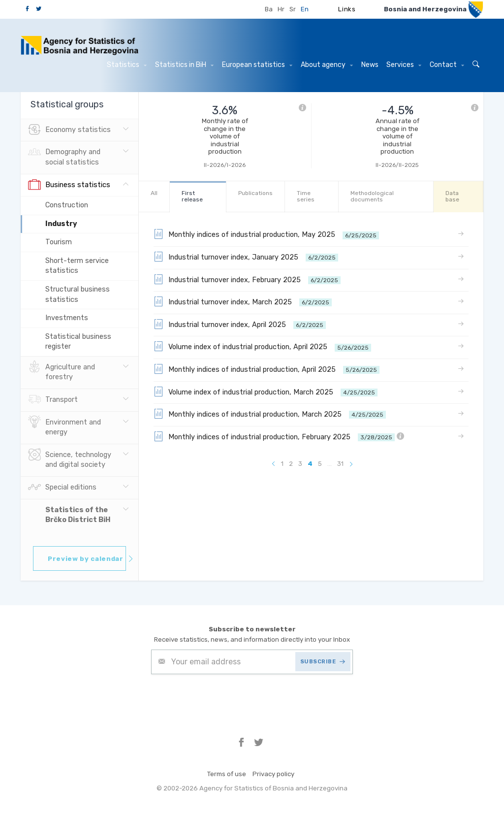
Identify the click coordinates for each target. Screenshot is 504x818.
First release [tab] (192, 196)
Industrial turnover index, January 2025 (246, 257)
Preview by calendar (87, 559)
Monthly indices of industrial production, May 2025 (266, 234)
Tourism (59, 242)
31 (340, 464)
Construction (67, 205)
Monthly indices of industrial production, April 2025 (267, 369)
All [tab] (154, 193)
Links (347, 9)
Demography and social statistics (64, 156)
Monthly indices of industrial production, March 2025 (270, 414)
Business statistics (69, 185)
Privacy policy (273, 774)
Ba (269, 9)
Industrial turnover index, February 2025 (247, 279)
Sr (293, 9)
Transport (53, 400)
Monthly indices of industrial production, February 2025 (279, 436)
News (370, 65)
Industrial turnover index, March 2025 (243, 301)
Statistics (127, 65)
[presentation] (226, 698)
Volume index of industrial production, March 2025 (266, 392)
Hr (281, 9)
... (330, 464)
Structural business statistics (78, 294)
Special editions (62, 488)
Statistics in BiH (184, 65)
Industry (61, 224)
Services (404, 65)
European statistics (257, 65)
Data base (452, 196)
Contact (447, 65)
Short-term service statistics (77, 266)
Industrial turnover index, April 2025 (240, 324)
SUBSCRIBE (323, 662)
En (305, 9)
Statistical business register (78, 342)
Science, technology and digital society (70, 459)
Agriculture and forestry (62, 371)
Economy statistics (69, 130)
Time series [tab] (306, 196)
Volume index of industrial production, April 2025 (262, 346)
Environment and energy (64, 426)
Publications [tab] (255, 193)
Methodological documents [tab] (372, 196)
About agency (327, 65)
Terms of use (227, 774)
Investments (67, 318)
